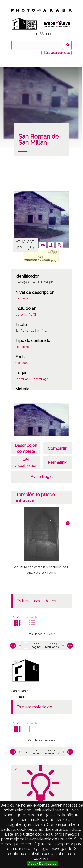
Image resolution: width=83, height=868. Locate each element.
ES (41, 34)
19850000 (22, 363)
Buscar (68, 45)
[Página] (26, 646)
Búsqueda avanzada (57, 53)
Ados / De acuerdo (42, 864)
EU (35, 34)
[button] (68, 523)
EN (48, 34)
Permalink (57, 462)
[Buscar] (37, 45)
